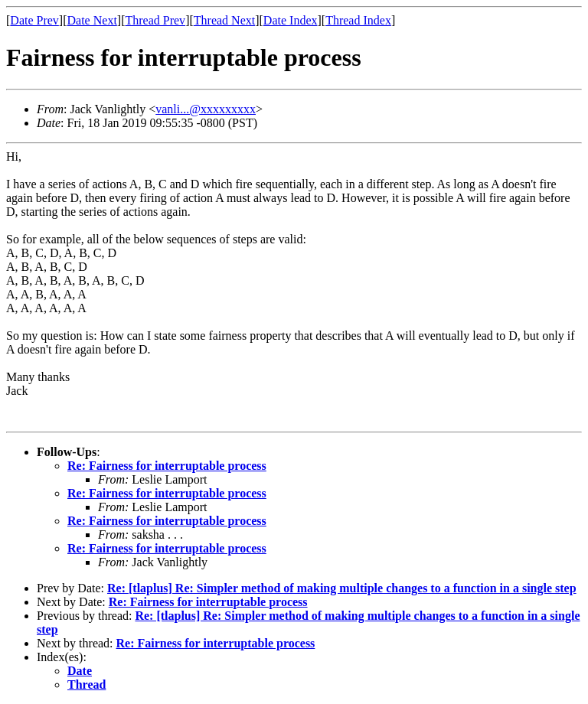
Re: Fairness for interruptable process (167, 466)
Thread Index (358, 20)
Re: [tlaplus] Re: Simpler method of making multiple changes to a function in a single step (342, 588)
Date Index (291, 20)
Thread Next (224, 20)
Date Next (92, 20)
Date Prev (34, 20)
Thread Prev (155, 20)
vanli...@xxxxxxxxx (206, 109)
